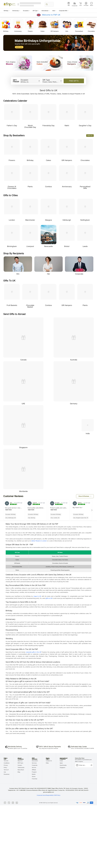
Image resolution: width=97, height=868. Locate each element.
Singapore (62, 767)
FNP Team (20, 763)
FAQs (47, 763)
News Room (21, 770)
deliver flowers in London (39, 541)
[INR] (69, 4)
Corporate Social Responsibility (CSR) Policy (49, 795)
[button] (7, 11)
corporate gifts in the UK (33, 652)
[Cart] (81, 4)
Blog (19, 772)
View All (90, 136)
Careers (20, 765)
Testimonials (21, 767)
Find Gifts (74, 81)
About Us (20, 761)
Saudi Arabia (63, 765)
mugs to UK (37, 596)
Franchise (35, 779)
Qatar (61, 763)
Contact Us (49, 761)
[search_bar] (49, 4)
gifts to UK (49, 598)
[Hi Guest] (86, 4)
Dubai (61, 761)
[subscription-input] (84, 765)
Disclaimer (7, 774)
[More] (92, 4)
